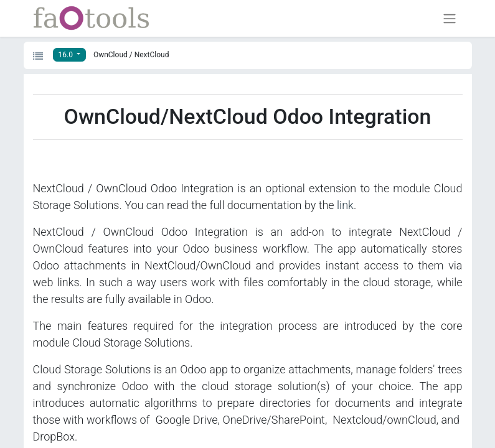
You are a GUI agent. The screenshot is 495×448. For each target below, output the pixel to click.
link (345, 205)
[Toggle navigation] (450, 18)
